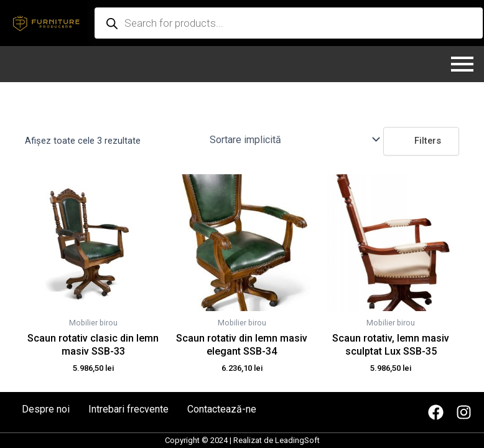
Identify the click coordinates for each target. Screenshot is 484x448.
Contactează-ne (222, 409)
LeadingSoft (297, 440)
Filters (421, 141)
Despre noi (46, 409)
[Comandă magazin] (294, 139)
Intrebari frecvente (128, 409)
